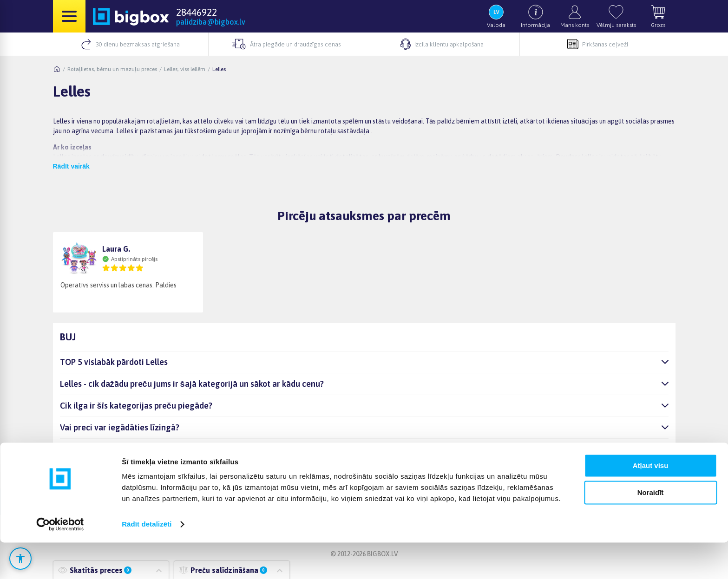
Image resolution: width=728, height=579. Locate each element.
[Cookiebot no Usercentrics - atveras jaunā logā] (60, 561)
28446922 (197, 12)
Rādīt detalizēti (147, 561)
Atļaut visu (651, 502)
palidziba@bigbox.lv (211, 22)
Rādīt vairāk (71, 166)
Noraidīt (651, 529)
